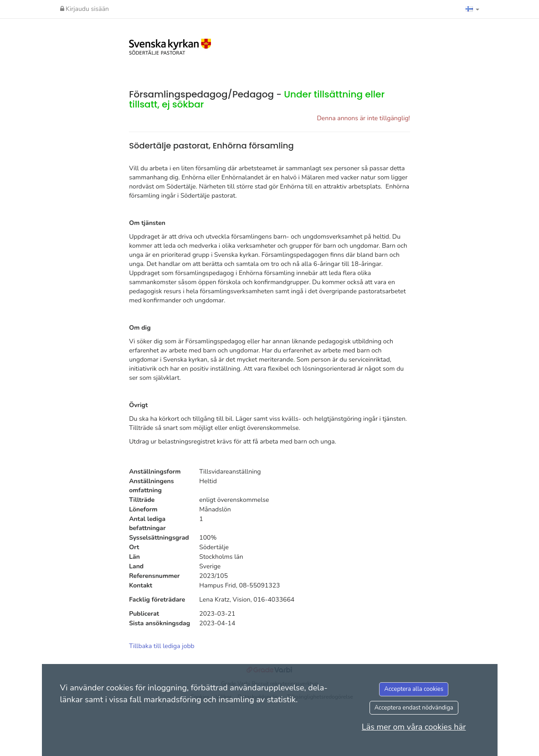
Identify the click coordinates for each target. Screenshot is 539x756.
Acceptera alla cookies (414, 689)
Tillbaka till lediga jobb (162, 646)
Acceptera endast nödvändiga (414, 708)
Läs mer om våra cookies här (414, 727)
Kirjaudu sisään (85, 9)
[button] (472, 9)
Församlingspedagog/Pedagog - (257, 99)
